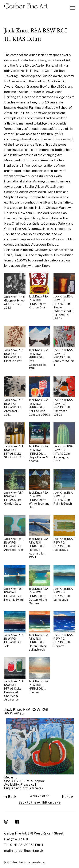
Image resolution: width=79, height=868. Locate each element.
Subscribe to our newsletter (25, 862)
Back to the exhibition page (39, 802)
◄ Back (10, 797)
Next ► (68, 797)
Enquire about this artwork (24, 788)
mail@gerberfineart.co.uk (24, 851)
